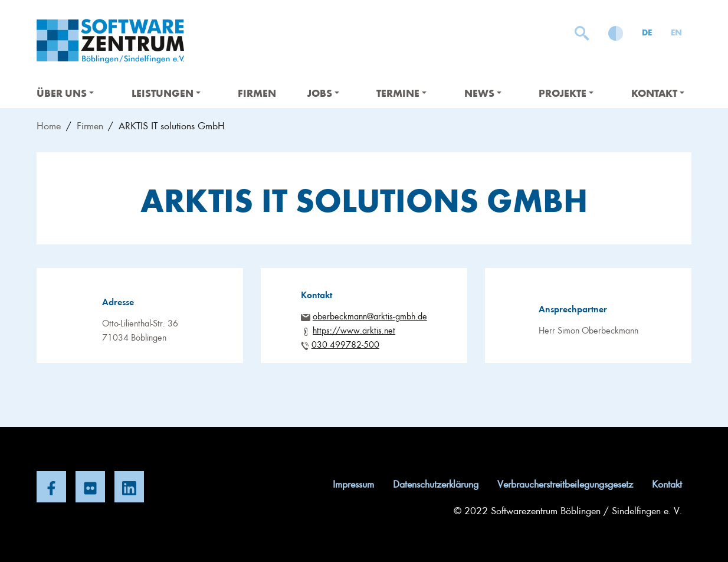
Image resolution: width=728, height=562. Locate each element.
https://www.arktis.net (354, 330)
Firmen (257, 93)
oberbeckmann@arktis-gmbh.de (370, 316)
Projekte (566, 93)
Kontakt (658, 93)
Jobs (323, 93)
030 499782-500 (345, 344)
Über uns (65, 93)
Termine (401, 93)
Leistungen (166, 93)
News (483, 93)
